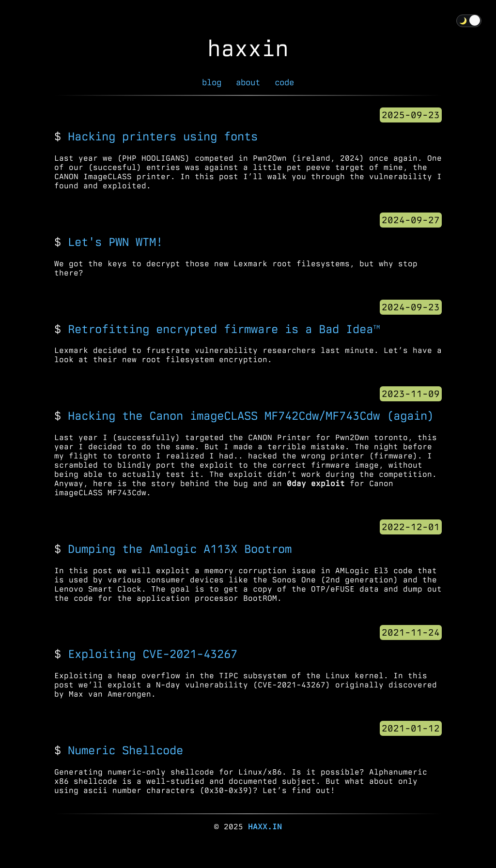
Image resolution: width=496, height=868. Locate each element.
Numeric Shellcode (125, 750)
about (248, 82)
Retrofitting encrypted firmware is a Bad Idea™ (224, 329)
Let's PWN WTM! (115, 242)
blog (212, 82)
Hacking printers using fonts (163, 136)
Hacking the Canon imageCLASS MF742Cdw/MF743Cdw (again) (251, 416)
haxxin (248, 48)
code (284, 82)
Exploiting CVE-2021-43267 (153, 654)
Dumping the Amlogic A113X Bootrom (180, 549)
